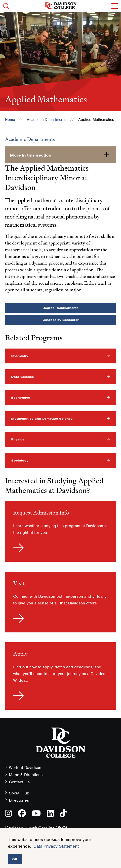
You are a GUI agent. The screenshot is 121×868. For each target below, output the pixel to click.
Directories (19, 800)
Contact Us (19, 782)
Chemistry (20, 356)
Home (10, 120)
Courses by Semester (60, 320)
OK (15, 859)
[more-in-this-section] (60, 155)
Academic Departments (47, 120)
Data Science (22, 377)
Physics (18, 439)
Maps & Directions (26, 775)
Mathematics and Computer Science (42, 419)
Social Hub (19, 793)
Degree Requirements (60, 308)
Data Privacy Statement (56, 846)
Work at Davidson (25, 768)
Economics (21, 397)
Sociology (20, 460)
